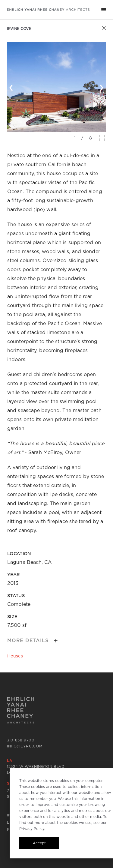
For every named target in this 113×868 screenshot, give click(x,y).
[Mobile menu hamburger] (104, 10)
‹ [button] (11, 86)
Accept (39, 843)
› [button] (102, 86)
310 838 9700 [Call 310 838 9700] (21, 740)
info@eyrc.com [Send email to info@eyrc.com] (25, 746)
